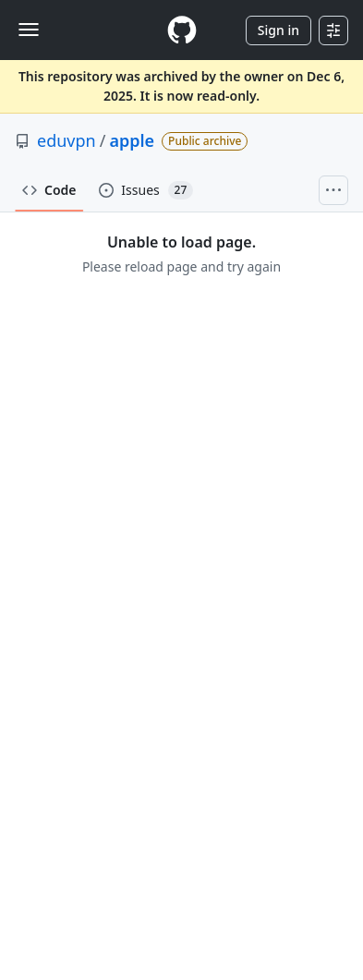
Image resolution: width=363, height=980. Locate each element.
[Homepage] (182, 30)
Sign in (278, 30)
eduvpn (67, 140)
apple (132, 140)
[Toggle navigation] (29, 30)
